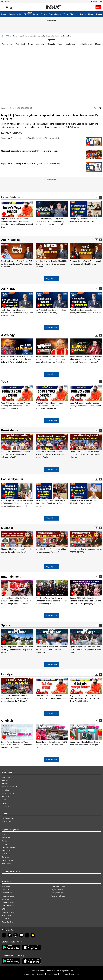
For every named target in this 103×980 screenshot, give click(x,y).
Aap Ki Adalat (10, 240)
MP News (5, 899)
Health (91, 14)
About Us (5, 780)
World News (6, 838)
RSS (78, 974)
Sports (44, 14)
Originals (51, 44)
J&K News (5, 919)
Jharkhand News (8, 896)
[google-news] (33, 935)
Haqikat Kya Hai (12, 479)
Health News (6, 864)
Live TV (4, 800)
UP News (5, 909)
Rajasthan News (57, 890)
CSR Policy (64, 974)
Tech (66, 14)
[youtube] (21, 935)
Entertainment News (9, 847)
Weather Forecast (8, 818)
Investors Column (8, 793)
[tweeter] (10, 935)
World (36, 14)
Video (9, 36)
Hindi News (6, 797)
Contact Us (6, 777)
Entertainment (55, 14)
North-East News (8, 903)
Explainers (5, 857)
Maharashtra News (58, 886)
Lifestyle (82, 14)
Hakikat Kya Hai (85, 44)
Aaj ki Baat (20, 44)
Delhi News (6, 890)
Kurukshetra (10, 430)
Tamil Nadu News (8, 906)
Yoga (60, 44)
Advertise (5, 784)
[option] (17, 215)
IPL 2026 (27, 14)
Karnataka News (8, 922)
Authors (4, 803)
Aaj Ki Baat (9, 289)
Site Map (26, 974)
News (3, 36)
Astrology (40, 44)
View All (51, 279)
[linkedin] (27, 935)
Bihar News (6, 886)
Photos (73, 14)
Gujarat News (7, 915)
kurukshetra (71, 44)
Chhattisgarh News (9, 912)
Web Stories (6, 806)
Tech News (6, 854)
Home (4, 14)
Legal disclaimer (38, 974)
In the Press (6, 790)
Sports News (6, 851)
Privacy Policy (52, 974)
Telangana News (58, 893)
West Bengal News (58, 896)
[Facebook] (4, 935)
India (19, 14)
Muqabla (99, 44)
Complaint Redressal (9, 787)
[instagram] (16, 935)
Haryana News (7, 893)
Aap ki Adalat (7, 44)
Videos (12, 14)
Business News (7, 860)
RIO (72, 974)
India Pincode (7, 821)
